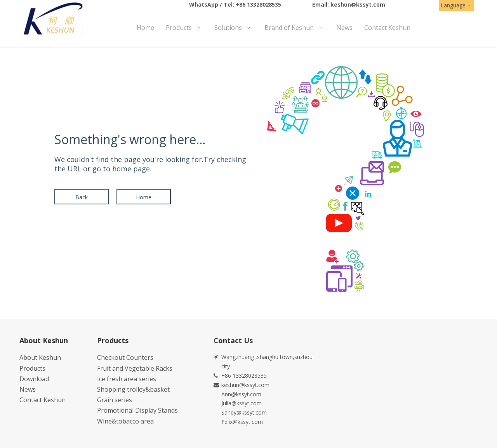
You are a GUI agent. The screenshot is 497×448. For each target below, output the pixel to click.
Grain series (115, 400)
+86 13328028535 (258, 4)
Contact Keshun (43, 400)
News (28, 389)
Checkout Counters (125, 357)
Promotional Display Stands (137, 410)
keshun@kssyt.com (358, 4)
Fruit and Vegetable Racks (135, 368)
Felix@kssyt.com (242, 422)
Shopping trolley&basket (133, 389)
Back (82, 197)
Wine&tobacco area (125, 421)
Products (32, 368)
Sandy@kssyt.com (244, 412)
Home (144, 197)
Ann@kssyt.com (241, 394)
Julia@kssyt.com (242, 403)
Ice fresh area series (127, 379)
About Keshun (40, 357)
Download (34, 379)
